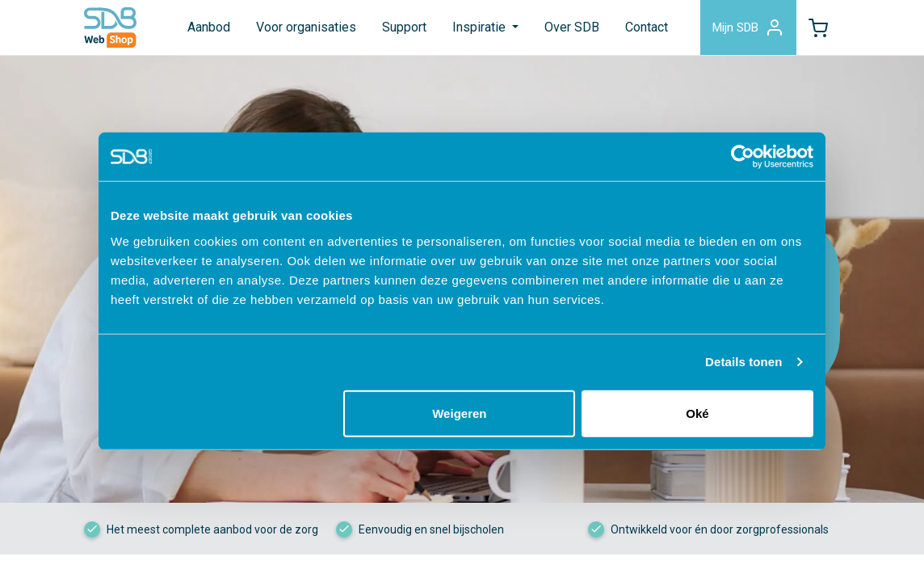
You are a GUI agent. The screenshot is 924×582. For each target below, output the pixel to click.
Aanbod (209, 27)
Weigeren (459, 413)
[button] (818, 27)
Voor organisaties (306, 27)
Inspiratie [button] (481, 27)
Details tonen (743, 362)
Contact (647, 27)
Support (404, 27)
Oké (697, 413)
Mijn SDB (748, 27)
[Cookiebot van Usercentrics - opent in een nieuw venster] (743, 157)
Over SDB (572, 27)
